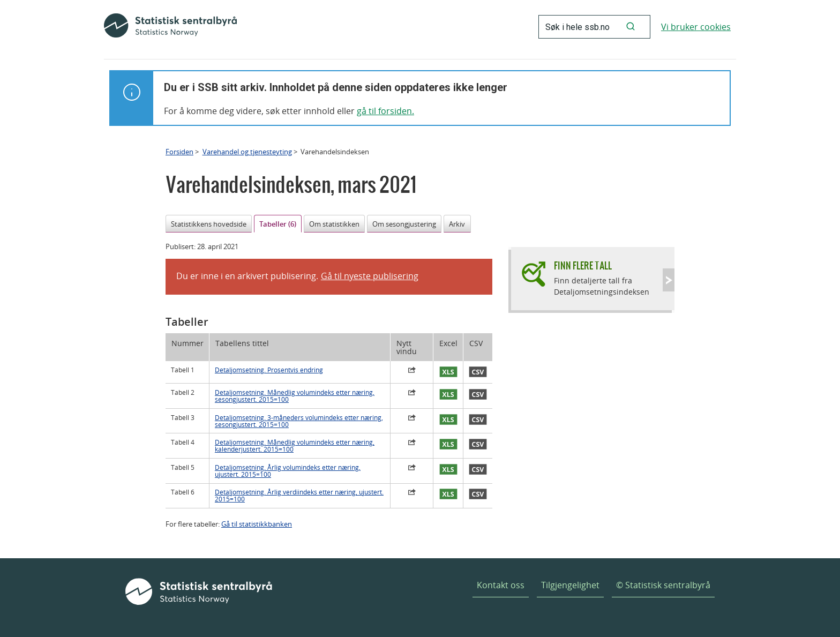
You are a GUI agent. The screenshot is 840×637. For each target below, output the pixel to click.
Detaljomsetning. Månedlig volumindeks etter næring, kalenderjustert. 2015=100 (295, 446)
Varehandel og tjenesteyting (247, 152)
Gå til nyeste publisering (370, 276)
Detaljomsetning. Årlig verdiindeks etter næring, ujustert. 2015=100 (299, 496)
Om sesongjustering (404, 224)
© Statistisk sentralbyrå (663, 585)
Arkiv (457, 224)
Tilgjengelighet (570, 585)
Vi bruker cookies (696, 27)
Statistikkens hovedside (209, 224)
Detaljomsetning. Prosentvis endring (269, 370)
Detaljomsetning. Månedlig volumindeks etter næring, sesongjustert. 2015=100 (295, 396)
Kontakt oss (501, 585)
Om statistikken (334, 224)
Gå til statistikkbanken (257, 524)
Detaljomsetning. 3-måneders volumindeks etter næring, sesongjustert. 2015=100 (299, 421)
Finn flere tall (583, 265)
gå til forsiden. (385, 111)
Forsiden (179, 152)
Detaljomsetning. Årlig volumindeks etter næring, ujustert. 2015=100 (288, 471)
